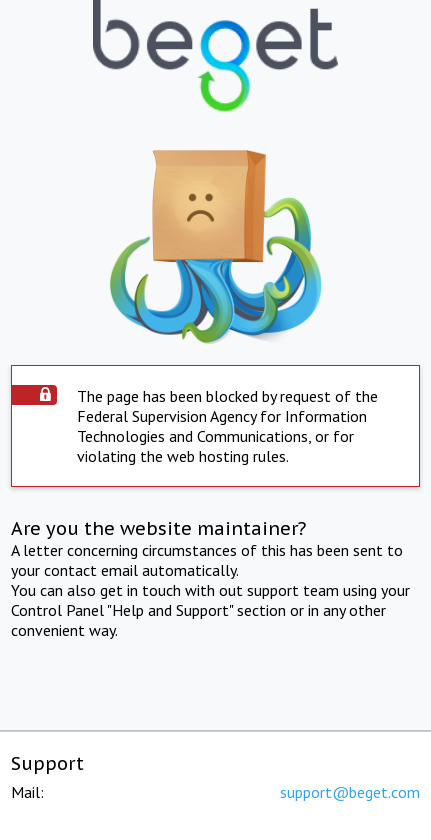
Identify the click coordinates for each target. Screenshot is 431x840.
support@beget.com (350, 792)
